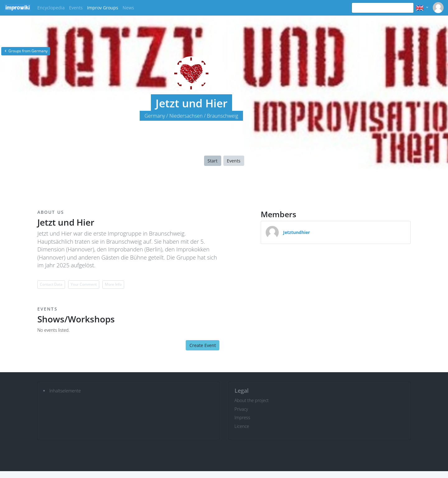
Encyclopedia (51, 8)
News (128, 8)
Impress (242, 417)
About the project (252, 400)
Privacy (241, 409)
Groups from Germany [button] (26, 51)
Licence (242, 426)
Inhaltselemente (65, 391)
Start (212, 161)
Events (76, 8)
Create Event (203, 345)
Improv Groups (103, 8)
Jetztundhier (296, 232)
